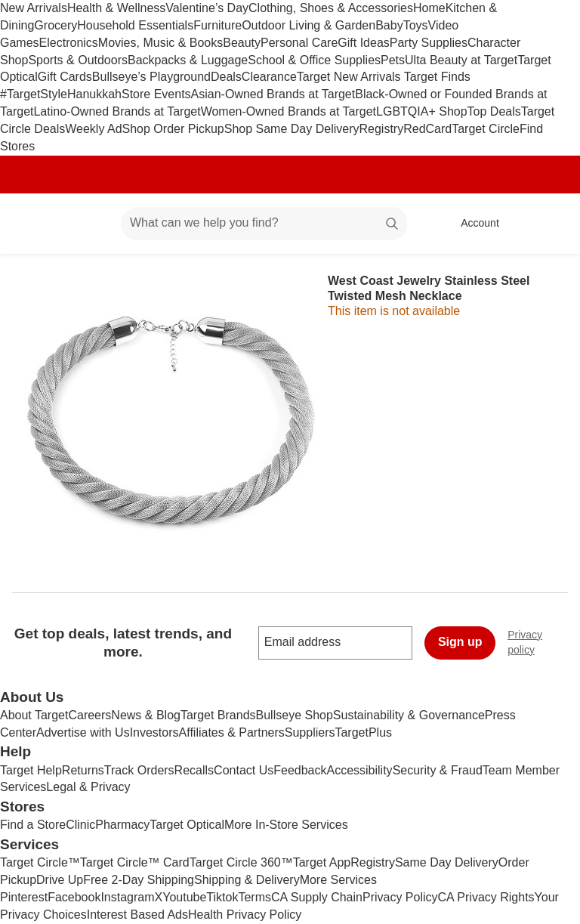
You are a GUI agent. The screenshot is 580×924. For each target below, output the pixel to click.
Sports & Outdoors (78, 60)
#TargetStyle (34, 94)
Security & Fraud (438, 770)
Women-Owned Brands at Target (288, 111)
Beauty (242, 43)
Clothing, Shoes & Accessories (331, 8)
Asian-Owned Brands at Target (273, 94)
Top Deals (494, 111)
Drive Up (60, 880)
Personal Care (299, 43)
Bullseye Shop (295, 715)
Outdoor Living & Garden (309, 25)
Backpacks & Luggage (188, 60)
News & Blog (146, 715)
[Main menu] (86, 224)
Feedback (300, 770)
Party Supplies (429, 43)
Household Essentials (135, 25)
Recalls (194, 770)
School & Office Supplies (314, 60)
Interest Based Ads (137, 915)
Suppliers (310, 732)
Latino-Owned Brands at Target (117, 111)
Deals (226, 77)
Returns (83, 770)
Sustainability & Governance (409, 715)
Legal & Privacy (88, 787)
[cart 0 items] (548, 224)
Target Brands (218, 715)
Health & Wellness (116, 8)
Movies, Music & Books (160, 43)
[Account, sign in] (472, 224)
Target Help (31, 770)
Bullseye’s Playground (151, 77)
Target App (322, 862)
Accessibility (359, 770)
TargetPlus (363, 732)
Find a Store (33, 825)
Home (429, 8)
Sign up (460, 642)
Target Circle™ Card (135, 862)
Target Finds (437, 77)
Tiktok (222, 897)
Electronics (69, 43)
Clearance (269, 77)
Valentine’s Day (207, 8)
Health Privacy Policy (245, 915)
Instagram (127, 897)
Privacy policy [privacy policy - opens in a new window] (544, 642)
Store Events (156, 94)
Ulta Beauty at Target (461, 60)
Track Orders (139, 770)
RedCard (427, 129)
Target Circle (486, 129)
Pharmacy (122, 825)
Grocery (56, 25)
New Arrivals (34, 8)
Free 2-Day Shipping (139, 880)
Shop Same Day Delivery (292, 129)
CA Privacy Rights (486, 897)
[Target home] (33, 224)
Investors (154, 732)
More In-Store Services (286, 825)
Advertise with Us (83, 732)
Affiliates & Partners (232, 732)
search (393, 224)
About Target (34, 715)
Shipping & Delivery (247, 880)
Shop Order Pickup (173, 129)
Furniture (217, 25)
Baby (389, 25)
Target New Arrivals (350, 77)
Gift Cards (65, 77)
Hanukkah (94, 94)
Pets (393, 60)
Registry (381, 129)
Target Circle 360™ (241, 862)
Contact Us (244, 770)
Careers (89, 715)
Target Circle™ (40, 862)
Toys (416, 25)
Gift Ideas (363, 43)
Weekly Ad (93, 129)
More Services (338, 880)
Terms (255, 897)
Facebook (74, 897)
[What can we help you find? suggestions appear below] (264, 224)
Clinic (80, 825)
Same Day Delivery (447, 862)
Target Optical (187, 825)
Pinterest (24, 897)
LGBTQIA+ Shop (422, 111)
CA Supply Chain (317, 897)
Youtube (184, 897)
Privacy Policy (400, 897)
